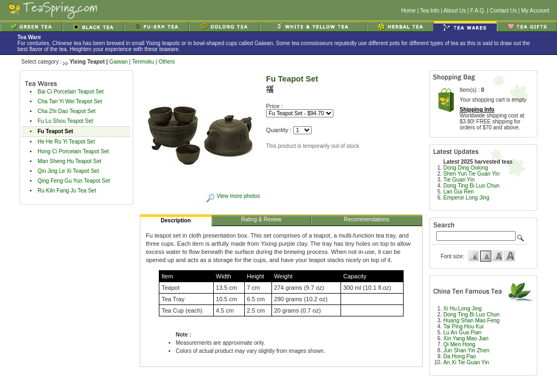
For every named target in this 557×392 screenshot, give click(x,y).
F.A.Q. (478, 11)
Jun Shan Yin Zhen (466, 350)
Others (166, 62)
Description (176, 222)
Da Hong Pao (460, 356)
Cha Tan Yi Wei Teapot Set (70, 101)
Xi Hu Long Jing (463, 309)
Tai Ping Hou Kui (463, 326)
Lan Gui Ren (459, 192)
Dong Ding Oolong (466, 168)
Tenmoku (143, 62)
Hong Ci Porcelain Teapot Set (73, 151)
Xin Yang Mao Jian (466, 338)
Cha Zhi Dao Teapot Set (67, 111)
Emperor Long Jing (466, 198)
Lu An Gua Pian (462, 332)
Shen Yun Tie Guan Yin (471, 174)
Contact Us (503, 11)
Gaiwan (119, 62)
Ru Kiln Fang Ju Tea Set (67, 191)
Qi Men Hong (459, 344)
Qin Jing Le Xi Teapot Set (68, 171)
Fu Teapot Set (55, 131)
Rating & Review (261, 221)
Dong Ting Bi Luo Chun (471, 186)
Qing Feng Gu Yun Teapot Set (74, 181)
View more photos (233, 196)
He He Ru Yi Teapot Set (66, 142)
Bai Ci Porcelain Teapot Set (71, 92)
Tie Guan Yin (459, 180)
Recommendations (367, 221)
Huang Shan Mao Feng (471, 321)
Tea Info (430, 11)
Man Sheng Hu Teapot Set (69, 161)
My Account (535, 11)
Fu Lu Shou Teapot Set (65, 121)
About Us (454, 11)
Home (408, 11)
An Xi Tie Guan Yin (466, 362)
